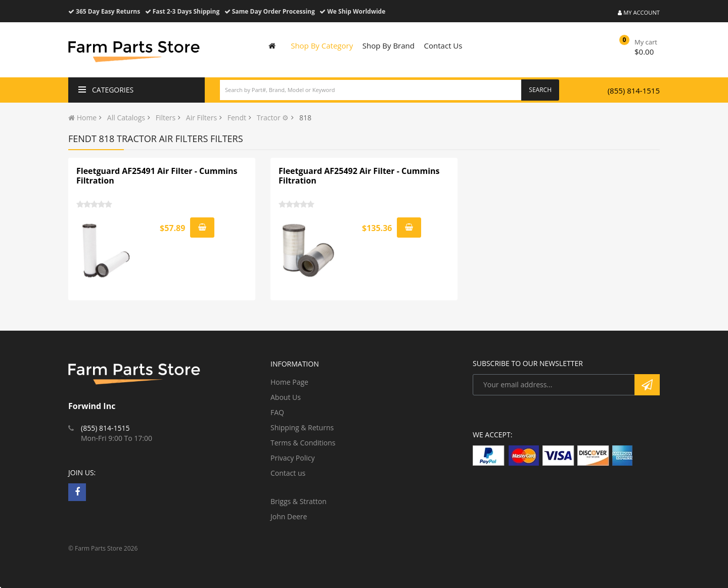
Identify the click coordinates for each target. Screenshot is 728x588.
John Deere (289, 516)
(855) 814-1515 (634, 91)
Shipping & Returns (302, 427)
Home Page (289, 382)
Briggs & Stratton (299, 501)
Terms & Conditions (303, 443)
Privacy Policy (292, 458)
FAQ (277, 412)
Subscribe (647, 385)
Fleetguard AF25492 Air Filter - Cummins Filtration (359, 176)
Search (540, 90)
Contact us (288, 473)
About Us (286, 397)
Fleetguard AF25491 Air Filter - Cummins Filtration (157, 176)
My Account (639, 12)
